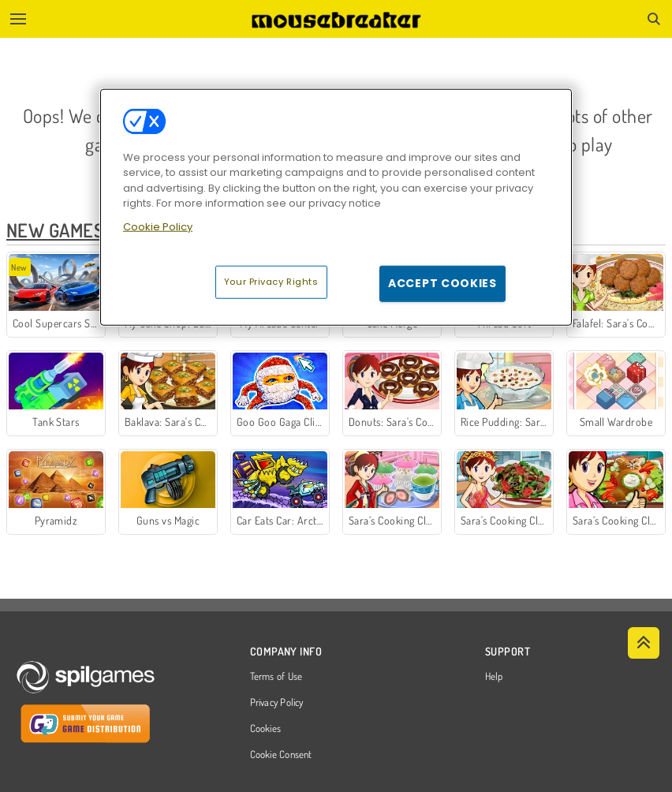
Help (494, 677)
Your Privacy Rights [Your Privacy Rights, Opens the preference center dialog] (271, 282)
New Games (55, 230)
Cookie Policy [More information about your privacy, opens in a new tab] (158, 226)
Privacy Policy (277, 703)
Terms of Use (276, 677)
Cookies (266, 729)
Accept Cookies (442, 283)
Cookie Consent (281, 755)
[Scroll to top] (644, 643)
